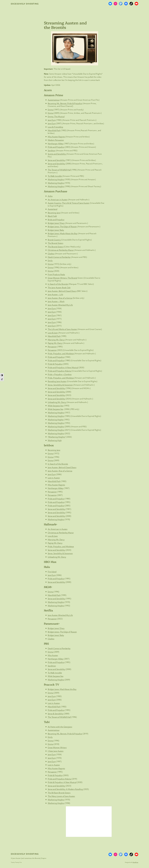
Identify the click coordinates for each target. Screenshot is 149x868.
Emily (50, 260)
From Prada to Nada (56, 274)
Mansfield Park (54, 130)
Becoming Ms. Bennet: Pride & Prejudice (65, 103)
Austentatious (54, 100)
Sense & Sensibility (56, 714)
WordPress (135, 862)
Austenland (53, 209)
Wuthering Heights (56, 179)
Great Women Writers (57, 747)
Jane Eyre (52, 120)
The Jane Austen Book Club (59, 287)
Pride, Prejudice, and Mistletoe (61, 353)
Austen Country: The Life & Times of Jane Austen (69, 203)
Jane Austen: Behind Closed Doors (62, 291)
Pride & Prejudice (55, 364)
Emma (50, 109)
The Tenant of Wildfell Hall (59, 170)
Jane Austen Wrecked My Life (60, 305)
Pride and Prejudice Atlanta (59, 371)
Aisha (50, 196)
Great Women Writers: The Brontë (62, 278)
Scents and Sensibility (57, 154)
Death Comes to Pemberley (59, 257)
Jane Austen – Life (55, 294)
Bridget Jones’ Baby (56, 230)
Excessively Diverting (25, 4)
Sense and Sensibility (56, 160)
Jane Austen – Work (56, 301)
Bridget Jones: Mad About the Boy (62, 689)
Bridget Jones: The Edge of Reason (62, 226)
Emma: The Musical (56, 116)
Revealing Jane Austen (57, 381)
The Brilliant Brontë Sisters (59, 793)
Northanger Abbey (56, 143)
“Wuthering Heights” (57, 437)
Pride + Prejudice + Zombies (60, 374)
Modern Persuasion (56, 140)
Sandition (52, 666)
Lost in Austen (54, 478)
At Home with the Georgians (60, 727)
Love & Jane (53, 333)
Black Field (52, 216)
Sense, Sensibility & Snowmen (60, 385)
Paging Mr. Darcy (55, 343)
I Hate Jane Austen (56, 751)
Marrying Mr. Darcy (56, 340)
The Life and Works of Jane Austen (62, 329)
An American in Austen (58, 199)
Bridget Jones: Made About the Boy (63, 233)
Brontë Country (54, 240)
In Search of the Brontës (58, 284)
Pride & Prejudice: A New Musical (62, 782)
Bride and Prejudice (56, 219)
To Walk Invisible (55, 176)
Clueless (51, 253)
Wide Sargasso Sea (55, 406)
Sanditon (52, 150)
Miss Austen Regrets (56, 137)
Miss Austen (53, 655)
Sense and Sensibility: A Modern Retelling (65, 789)
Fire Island (52, 572)
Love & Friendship (55, 127)
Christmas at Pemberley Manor (61, 250)
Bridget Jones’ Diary (56, 223)
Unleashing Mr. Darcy (57, 402)
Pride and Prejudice (56, 147)
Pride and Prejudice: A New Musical (63, 367)
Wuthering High (55, 440)
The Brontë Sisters (55, 243)
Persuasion (52, 346)
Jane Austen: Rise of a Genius (60, 298)
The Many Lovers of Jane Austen (61, 796)
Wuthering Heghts (56, 419)
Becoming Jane (54, 213)
